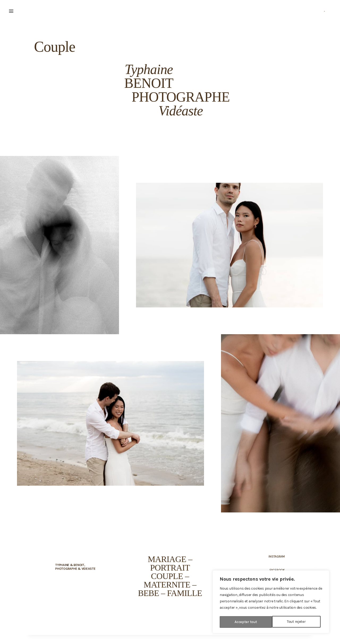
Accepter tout (296, 622)
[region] (271, 602)
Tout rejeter (244, 622)
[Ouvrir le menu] (11, 11)
